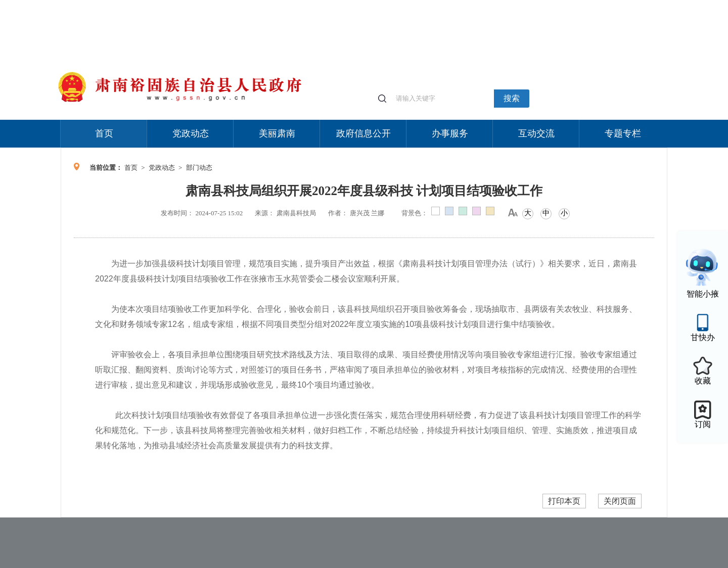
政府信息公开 (363, 133)
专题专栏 (623, 133)
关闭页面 (620, 501)
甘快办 (703, 337)
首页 (104, 133)
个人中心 (506, 5)
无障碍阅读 (593, 5)
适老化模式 (547, 5)
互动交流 (536, 133)
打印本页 (564, 501)
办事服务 (450, 133)
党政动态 (191, 133)
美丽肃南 (277, 133)
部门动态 (199, 168)
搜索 (512, 98)
